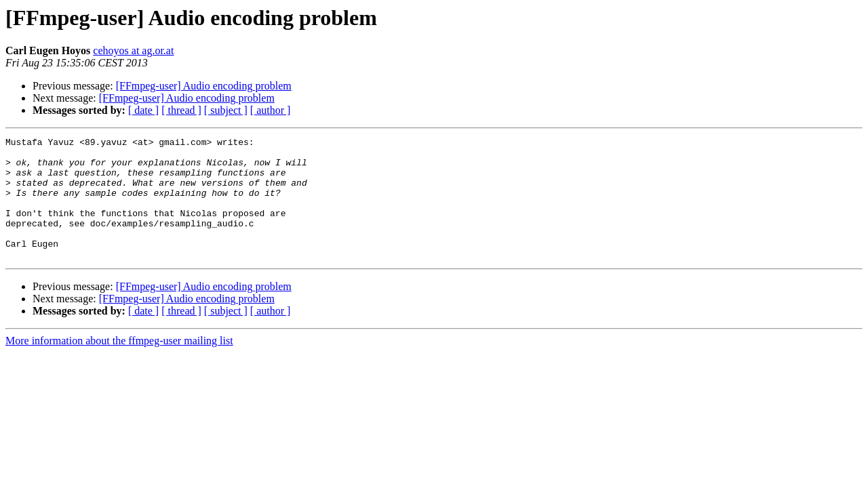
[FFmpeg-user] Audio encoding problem (204, 86)
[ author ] (271, 110)
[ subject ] (226, 110)
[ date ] (143, 110)
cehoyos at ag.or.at (133, 50)
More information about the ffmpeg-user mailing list (119, 365)
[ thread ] (181, 110)
